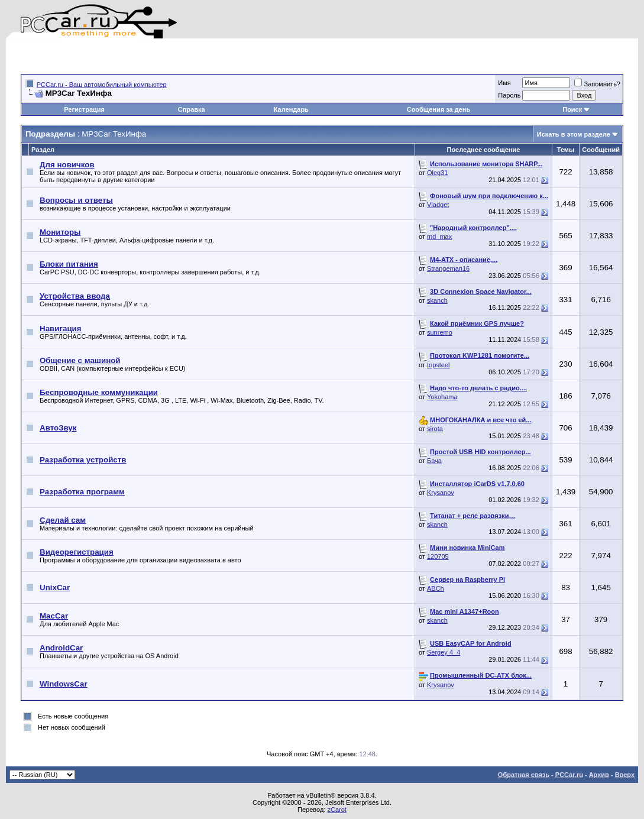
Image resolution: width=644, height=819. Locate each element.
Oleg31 (437, 173)
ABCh (436, 588)
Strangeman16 (448, 268)
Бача (434, 461)
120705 (438, 556)
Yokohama (442, 397)
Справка (192, 109)
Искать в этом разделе (574, 134)
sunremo (440, 332)
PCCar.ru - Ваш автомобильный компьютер (102, 85)
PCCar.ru (569, 775)
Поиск (576, 109)
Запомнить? (597, 84)
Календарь (291, 109)
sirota (435, 429)
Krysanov (441, 493)
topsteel (438, 365)
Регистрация (84, 109)
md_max (439, 237)
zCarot (336, 810)
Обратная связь (524, 775)
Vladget (438, 205)
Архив (599, 775)
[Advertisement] (159, 56)
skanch (437, 300)
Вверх (625, 775)
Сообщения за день (438, 109)
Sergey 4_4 (444, 652)
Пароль (509, 95)
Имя (504, 83)
